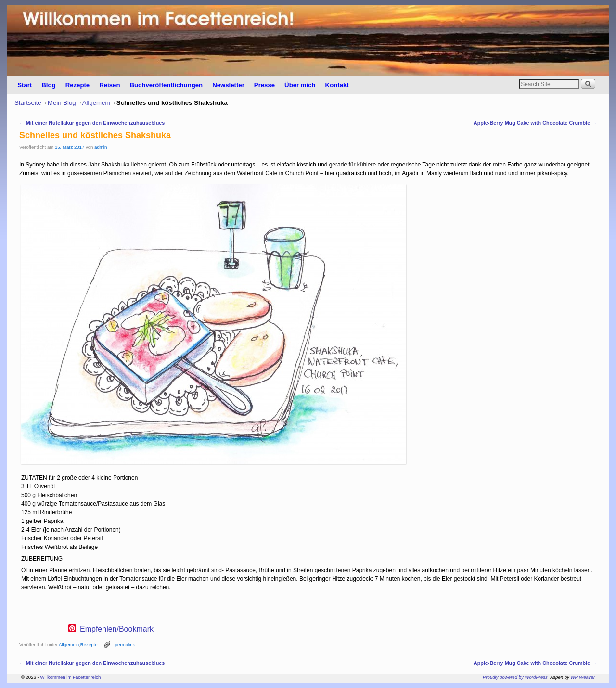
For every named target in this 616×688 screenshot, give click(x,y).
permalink (125, 644)
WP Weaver (583, 677)
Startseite (28, 103)
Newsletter (228, 85)
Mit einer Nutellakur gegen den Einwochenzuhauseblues (92, 123)
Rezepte (78, 85)
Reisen (109, 85)
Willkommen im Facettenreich (70, 677)
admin (101, 147)
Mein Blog (62, 103)
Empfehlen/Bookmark (117, 629)
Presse (264, 85)
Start (25, 85)
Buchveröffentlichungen (166, 85)
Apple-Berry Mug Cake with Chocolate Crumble (535, 123)
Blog (48, 85)
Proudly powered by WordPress (515, 677)
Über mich (300, 85)
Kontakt (337, 85)
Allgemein (96, 103)
